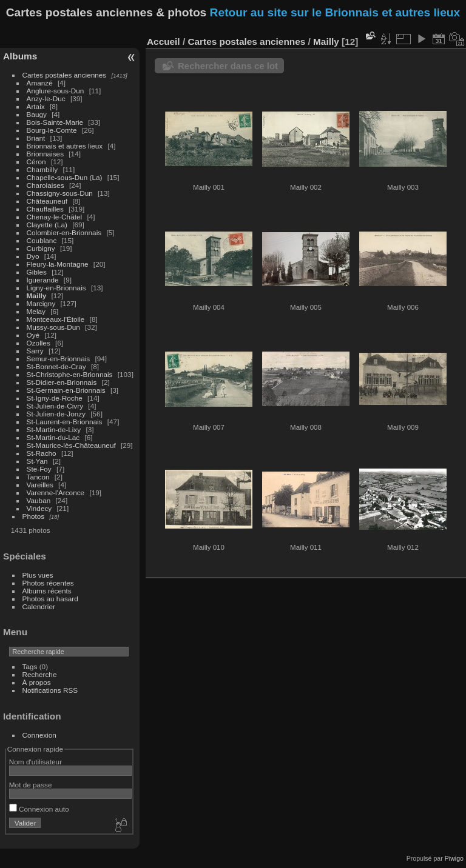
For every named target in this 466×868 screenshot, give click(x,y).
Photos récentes (48, 583)
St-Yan (37, 461)
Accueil (164, 42)
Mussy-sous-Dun (53, 327)
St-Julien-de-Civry (55, 406)
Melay (36, 311)
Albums (20, 56)
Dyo (33, 256)
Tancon (38, 477)
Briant (36, 138)
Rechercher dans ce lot (228, 66)
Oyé (33, 335)
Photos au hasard (50, 599)
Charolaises (46, 185)
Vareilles (40, 485)
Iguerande (43, 280)
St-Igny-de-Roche (55, 398)
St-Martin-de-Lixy (54, 429)
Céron (36, 162)
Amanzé (40, 83)
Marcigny (41, 303)
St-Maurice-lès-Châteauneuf (71, 445)
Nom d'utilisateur (35, 762)
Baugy (37, 114)
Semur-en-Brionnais (59, 359)
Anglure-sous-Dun (56, 91)
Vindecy (39, 508)
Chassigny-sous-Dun (60, 193)
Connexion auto (39, 809)
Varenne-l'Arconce (56, 492)
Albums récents (47, 591)
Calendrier (39, 606)
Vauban (39, 500)
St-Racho (42, 453)
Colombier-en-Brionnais (64, 232)
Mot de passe (31, 785)
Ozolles (39, 343)
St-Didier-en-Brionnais (62, 382)
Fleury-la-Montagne (58, 264)
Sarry (35, 351)
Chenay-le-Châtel (55, 217)
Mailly (37, 295)
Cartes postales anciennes (65, 75)
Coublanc (42, 240)
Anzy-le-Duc (46, 98)
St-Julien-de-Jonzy (56, 414)
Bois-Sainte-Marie (55, 122)
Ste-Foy (39, 469)
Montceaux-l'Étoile (56, 319)
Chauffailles (45, 209)
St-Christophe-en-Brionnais (70, 374)
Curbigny (41, 248)
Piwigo (454, 858)
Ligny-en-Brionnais (56, 288)
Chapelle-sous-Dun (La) (65, 177)
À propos (37, 682)
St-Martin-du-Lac (53, 437)
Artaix (36, 106)
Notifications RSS (50, 690)
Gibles (37, 272)
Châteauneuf (47, 201)
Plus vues (38, 575)
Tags (30, 666)
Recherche (40, 674)
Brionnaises (45, 154)
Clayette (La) (47, 225)
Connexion (39, 735)
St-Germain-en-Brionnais (66, 390)
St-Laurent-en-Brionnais (65, 422)
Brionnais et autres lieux (65, 146)
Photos (34, 516)
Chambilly (42, 169)
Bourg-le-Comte (52, 130)
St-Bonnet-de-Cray (56, 366)
